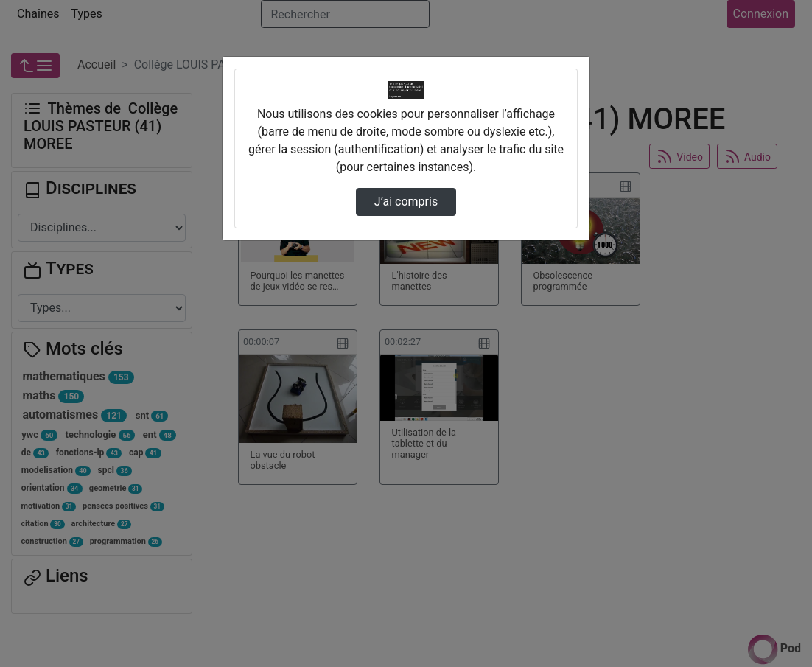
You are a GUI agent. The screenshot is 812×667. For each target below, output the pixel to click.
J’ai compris (406, 202)
